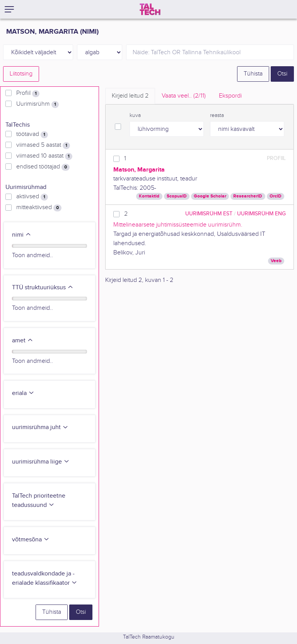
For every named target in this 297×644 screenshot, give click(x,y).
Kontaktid (149, 196)
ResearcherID (248, 196)
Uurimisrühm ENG (261, 214)
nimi (22, 235)
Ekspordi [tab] (230, 96)
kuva (135, 115)
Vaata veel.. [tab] (184, 96)
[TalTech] (150, 9)
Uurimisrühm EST (209, 214)
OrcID (276, 196)
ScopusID (177, 196)
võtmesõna (31, 540)
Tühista (253, 74)
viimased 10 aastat (44, 156)
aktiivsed (32, 197)
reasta (217, 115)
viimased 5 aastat (43, 145)
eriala (23, 393)
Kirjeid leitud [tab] (130, 96)
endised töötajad (43, 167)
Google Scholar (210, 196)
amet (23, 341)
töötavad (32, 134)
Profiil (28, 93)
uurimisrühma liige (41, 462)
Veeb (276, 261)
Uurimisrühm (38, 104)
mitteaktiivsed (39, 208)
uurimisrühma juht (40, 427)
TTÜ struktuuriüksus (43, 288)
